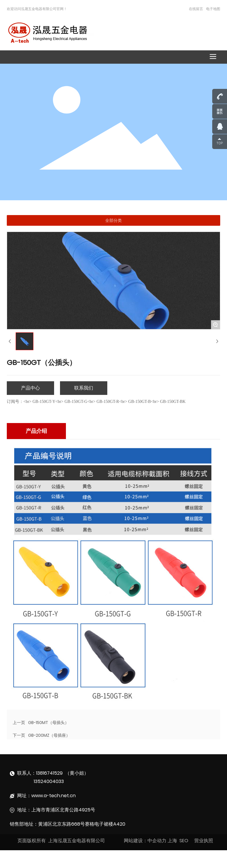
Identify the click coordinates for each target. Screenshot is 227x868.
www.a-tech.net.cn (53, 796)
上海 (172, 841)
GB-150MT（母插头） (48, 723)
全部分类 (113, 220)
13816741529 (49, 773)
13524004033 (49, 781)
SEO (184, 841)
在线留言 (196, 9)
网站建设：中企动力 (145, 841)
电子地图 (213, 9)
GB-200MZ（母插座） (49, 735)
